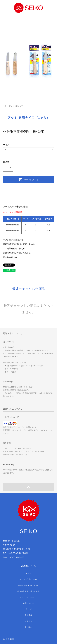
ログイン (28, 621)
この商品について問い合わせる (17, 253)
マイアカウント (28, 609)
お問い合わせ (28, 603)
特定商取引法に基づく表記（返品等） (20, 244)
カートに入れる (28, 179)
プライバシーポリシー (28, 597)
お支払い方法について (28, 579)
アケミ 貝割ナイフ (17, 106)
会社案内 (28, 627)
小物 (5, 106)
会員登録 (28, 615)
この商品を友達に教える (14, 249)
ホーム (28, 573)
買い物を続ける (10, 257)
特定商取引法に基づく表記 (28, 591)
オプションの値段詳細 (13, 240)
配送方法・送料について (28, 585)
